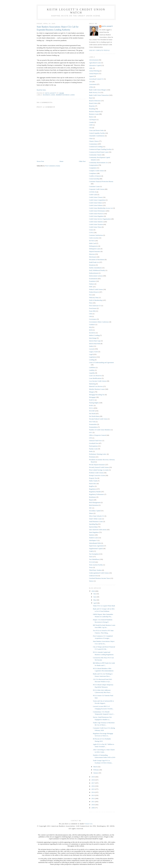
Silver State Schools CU (97, 516)
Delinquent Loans (95, 249)
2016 (93, 786)
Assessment (93, 84)
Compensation (94, 165)
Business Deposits (95, 111)
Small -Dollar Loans (95, 519)
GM (90, 316)
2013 (93, 795)
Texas (91, 567)
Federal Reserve (94, 292)
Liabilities (92, 367)
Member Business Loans (65, 95)
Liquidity (92, 373)
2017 (93, 783)
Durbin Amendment (95, 268)
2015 (93, 789)
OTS (91, 438)
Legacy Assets (94, 352)
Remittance (93, 497)
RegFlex (92, 486)
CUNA (91, 233)
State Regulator (94, 532)
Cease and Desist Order (96, 130)
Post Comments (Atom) (53, 166)
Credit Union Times (95, 227)
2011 (93, 802)
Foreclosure (93, 308)
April (95, 603)
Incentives (92, 333)
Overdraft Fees (94, 443)
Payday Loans (93, 449)
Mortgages (92, 397)
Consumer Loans (94, 186)
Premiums (92, 457)
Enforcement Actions (96, 276)
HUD (91, 330)
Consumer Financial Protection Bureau (101, 181)
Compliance (93, 173)
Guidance (92, 325)
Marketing (92, 384)
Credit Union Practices (96, 214)
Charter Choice (94, 141)
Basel (91, 98)
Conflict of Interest (95, 176)
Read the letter (41, 90)
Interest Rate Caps (95, 341)
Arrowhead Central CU (96, 79)
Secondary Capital (95, 511)
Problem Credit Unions (96, 473)
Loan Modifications (95, 378)
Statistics (92, 535)
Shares (91, 513)
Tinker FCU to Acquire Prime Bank (104, 606)
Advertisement (94, 60)
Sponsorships (93, 527)
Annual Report (94, 73)
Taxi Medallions (94, 559)
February (96, 770)
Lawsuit (92, 349)
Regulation (92, 489)
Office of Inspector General (98, 435)
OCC (91, 432)
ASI (90, 82)
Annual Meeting (94, 71)
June (95, 597)
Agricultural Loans (95, 63)
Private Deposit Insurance (97, 465)
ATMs (91, 87)
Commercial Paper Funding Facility (100, 149)
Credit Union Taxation (96, 224)
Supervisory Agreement (96, 546)
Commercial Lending (96, 147)
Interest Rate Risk (95, 344)
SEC (91, 508)
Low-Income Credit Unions (98, 381)
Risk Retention (94, 505)
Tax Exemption (94, 554)
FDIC (91, 287)
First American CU (95, 306)
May (95, 600)
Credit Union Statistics (96, 222)
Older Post (82, 161)
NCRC (91, 405)
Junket (91, 346)
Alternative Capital (95, 65)
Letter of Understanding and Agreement (101, 362)
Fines (91, 303)
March (96, 767)
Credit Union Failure (96, 203)
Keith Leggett (107, 26)
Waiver (91, 581)
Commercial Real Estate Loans (99, 152)
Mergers (92, 392)
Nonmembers (93, 427)
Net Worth (92, 414)
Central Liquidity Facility (97, 133)
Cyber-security (94, 238)
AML (91, 68)
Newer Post (40, 161)
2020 (93, 591)
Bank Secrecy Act (95, 92)
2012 (93, 798)
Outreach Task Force (96, 441)
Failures (92, 284)
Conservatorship (94, 179)
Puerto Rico (93, 484)
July (95, 594)
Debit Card (92, 243)
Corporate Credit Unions (97, 189)
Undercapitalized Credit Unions (99, 573)
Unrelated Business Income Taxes (100, 578)
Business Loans (49, 95)
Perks (91, 451)
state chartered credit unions (98, 530)
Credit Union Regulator (96, 216)
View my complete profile (99, 50)
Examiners (92, 281)
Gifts (91, 314)
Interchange (93, 338)
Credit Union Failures (96, 205)
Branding (92, 109)
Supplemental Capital (96, 548)
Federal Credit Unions (96, 289)
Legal (91, 354)
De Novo (92, 241)
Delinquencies (93, 246)
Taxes (91, 557)
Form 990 (92, 311)
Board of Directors (95, 101)
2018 (93, 780)
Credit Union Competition (97, 200)
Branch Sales (93, 103)
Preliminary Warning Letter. (98, 454)
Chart (91, 138)
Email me (89, 824)
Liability (92, 370)
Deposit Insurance (95, 251)
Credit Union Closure (96, 197)
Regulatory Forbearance (97, 494)
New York (92, 422)
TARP (91, 551)
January (96, 773)
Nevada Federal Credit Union (98, 419)
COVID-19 (93, 192)
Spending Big (93, 524)
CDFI (91, 125)
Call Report (93, 120)
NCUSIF (92, 411)
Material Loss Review (96, 386)
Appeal (91, 76)
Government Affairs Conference (99, 322)
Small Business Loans (96, 521)
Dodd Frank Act (94, 262)
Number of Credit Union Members (100, 430)
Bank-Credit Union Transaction (99, 95)
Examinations (93, 279)
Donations (92, 265)
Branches (92, 106)
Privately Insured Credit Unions (99, 467)
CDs (90, 128)
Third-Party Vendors (95, 570)
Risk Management (95, 502)
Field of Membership (96, 300)
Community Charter (95, 155)
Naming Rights (94, 403)
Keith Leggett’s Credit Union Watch (76, 11)
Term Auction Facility (96, 565)
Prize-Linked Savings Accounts (99, 470)
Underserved (93, 576)
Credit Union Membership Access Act (101, 208)
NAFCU (92, 400)
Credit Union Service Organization (100, 219)
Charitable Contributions (97, 136)
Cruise (91, 230)
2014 (93, 792)
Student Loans (94, 538)
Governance (93, 319)
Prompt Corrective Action (97, 475)
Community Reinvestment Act (98, 163)
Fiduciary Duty (94, 297)
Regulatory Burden (95, 492)
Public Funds (93, 481)
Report (91, 500)
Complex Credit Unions (96, 171)
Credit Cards (93, 195)
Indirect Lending (94, 335)
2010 (93, 805)
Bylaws (91, 117)
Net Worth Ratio (94, 416)
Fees (91, 295)
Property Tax (93, 478)
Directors (92, 254)
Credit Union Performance (97, 211)
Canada (91, 122)
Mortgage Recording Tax (97, 395)
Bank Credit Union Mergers (98, 90)
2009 (93, 808)
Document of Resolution (97, 260)
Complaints (93, 168)
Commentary (93, 144)
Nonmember (93, 424)
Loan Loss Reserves (95, 376)
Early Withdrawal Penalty (97, 270)
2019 (93, 777)
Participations (93, 446)
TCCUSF (92, 562)
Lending (92, 360)
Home (61, 161)
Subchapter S (93, 540)
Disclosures (93, 257)
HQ (90, 327)
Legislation (93, 357)
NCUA (91, 408)
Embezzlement (94, 273)
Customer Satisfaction (96, 235)
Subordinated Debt (95, 543)
